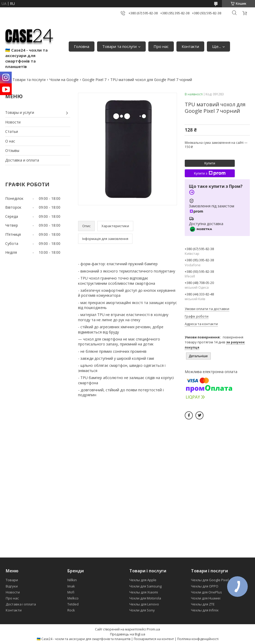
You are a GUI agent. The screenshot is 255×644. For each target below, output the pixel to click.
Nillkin (72, 580)
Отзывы (12, 150)
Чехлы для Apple (143, 580)
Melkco (73, 598)
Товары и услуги (20, 112)
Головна (82, 46)
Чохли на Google (64, 80)
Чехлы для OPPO (205, 586)
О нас (10, 141)
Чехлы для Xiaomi (144, 592)
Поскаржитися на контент (154, 639)
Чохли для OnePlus (206, 592)
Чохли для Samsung (145, 586)
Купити (210, 163)
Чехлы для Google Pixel (210, 580)
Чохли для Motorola (145, 598)
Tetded (73, 604)
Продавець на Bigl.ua (128, 634)
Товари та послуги (119, 46)
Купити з (210, 173)
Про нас (161, 46)
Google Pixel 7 (94, 80)
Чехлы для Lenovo (144, 604)
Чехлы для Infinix (205, 610)
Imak (71, 586)
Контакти (190, 46)
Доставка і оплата (21, 604)
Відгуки (12, 586)
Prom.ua (153, 629)
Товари (12, 580)
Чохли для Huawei (206, 598)
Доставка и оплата (22, 160)
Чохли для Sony (142, 610)
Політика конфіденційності (198, 639)
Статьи (12, 131)
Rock (71, 610)
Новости (13, 122)
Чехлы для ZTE (203, 604)
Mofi (71, 592)
